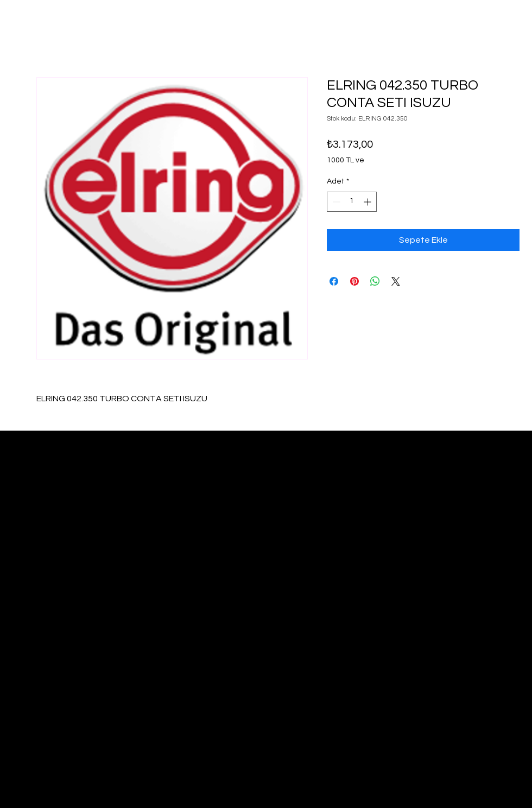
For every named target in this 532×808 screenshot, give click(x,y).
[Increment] (368, 202)
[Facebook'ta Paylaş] (334, 281)
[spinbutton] (352, 202)
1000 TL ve (346, 160)
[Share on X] (396, 281)
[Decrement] (335, 202)
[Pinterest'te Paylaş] (354, 281)
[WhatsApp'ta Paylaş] (375, 281)
